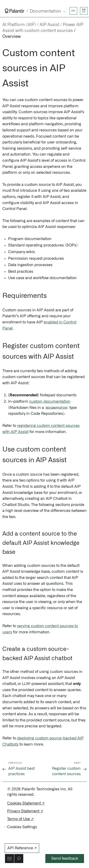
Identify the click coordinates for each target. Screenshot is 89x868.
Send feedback (65, 859)
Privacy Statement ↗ (25, 811)
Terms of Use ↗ (20, 819)
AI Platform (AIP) (19, 25)
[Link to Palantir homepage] (15, 11)
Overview (12, 37)
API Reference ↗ (22, 848)
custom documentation (50, 402)
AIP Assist (49, 25)
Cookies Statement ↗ (26, 803)
